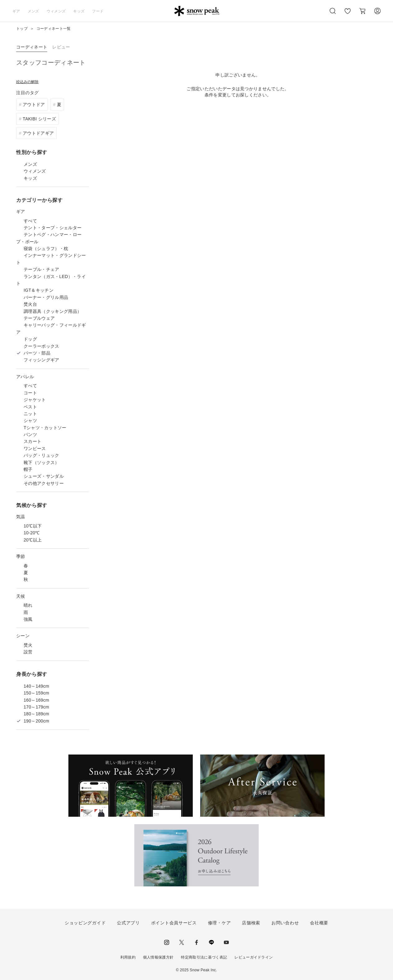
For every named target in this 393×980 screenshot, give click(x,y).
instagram (167, 942)
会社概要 (319, 923)
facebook (196, 942)
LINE (211, 942)
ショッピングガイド (85, 923)
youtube (226, 942)
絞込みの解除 (27, 82)
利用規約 (128, 957)
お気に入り (348, 14)
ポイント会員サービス (174, 923)
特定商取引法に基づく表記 (204, 957)
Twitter (182, 942)
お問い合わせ (285, 923)
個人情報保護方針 (158, 957)
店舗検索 (251, 923)
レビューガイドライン (254, 957)
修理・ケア (220, 923)
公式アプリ (128, 923)
